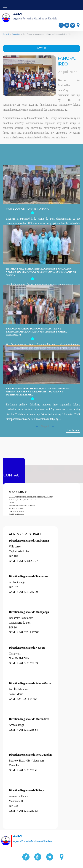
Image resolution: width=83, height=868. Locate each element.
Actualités (16, 34)
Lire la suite (73, 430)
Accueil (6, 34)
